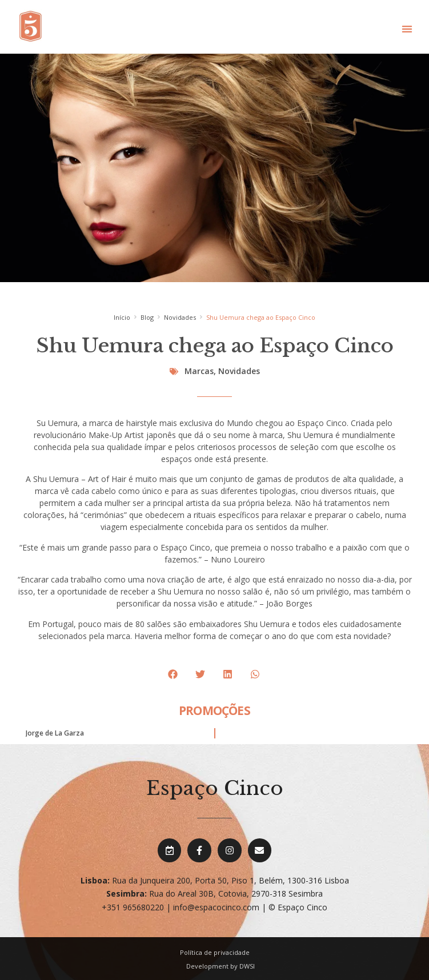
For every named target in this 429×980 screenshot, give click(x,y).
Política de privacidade (215, 952)
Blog (147, 317)
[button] (407, 29)
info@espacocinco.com (216, 907)
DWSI (247, 966)
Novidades (180, 317)
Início (122, 317)
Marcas (199, 371)
